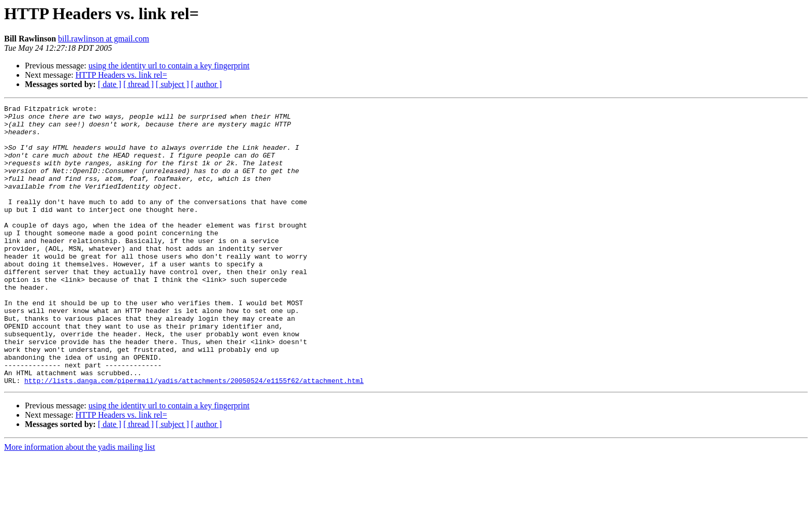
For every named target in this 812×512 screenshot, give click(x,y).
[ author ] (207, 84)
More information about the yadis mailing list (80, 503)
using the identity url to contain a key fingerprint (169, 66)
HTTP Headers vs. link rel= (121, 75)
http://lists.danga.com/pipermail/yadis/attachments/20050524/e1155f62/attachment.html (194, 436)
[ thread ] (139, 84)
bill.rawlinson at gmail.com (104, 39)
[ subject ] (172, 84)
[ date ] (110, 84)
